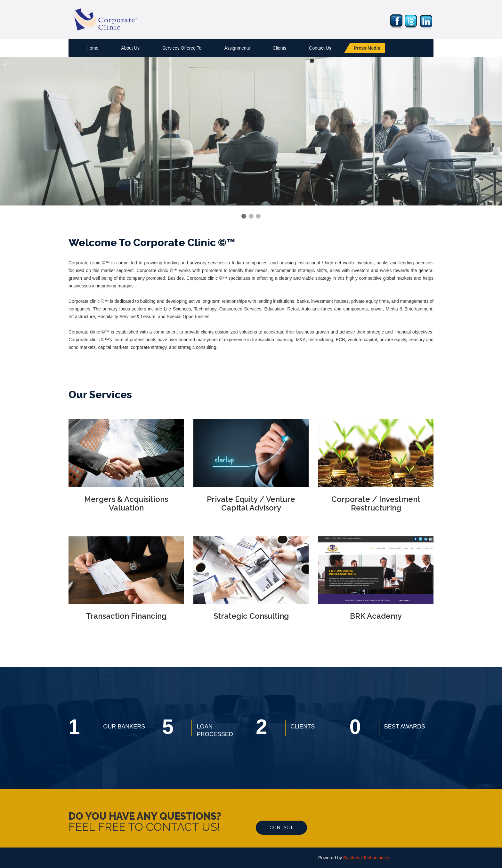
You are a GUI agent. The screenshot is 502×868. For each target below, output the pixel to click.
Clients (280, 48)
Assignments (237, 48)
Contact (281, 828)
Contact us (320, 48)
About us (130, 48)
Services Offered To (182, 48)
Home (92, 48)
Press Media (367, 48)
